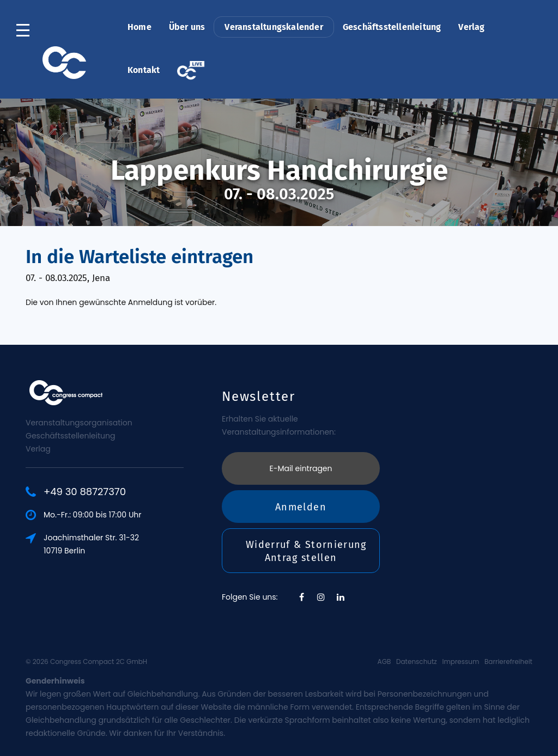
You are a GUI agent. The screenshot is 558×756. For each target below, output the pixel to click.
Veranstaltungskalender (274, 27)
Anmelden (301, 507)
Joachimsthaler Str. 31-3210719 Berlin (91, 544)
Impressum (460, 661)
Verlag (471, 27)
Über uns (187, 27)
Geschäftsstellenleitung (392, 27)
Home (139, 27)
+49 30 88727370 (85, 492)
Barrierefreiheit (508, 661)
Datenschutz (417, 661)
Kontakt (144, 70)
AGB (384, 661)
